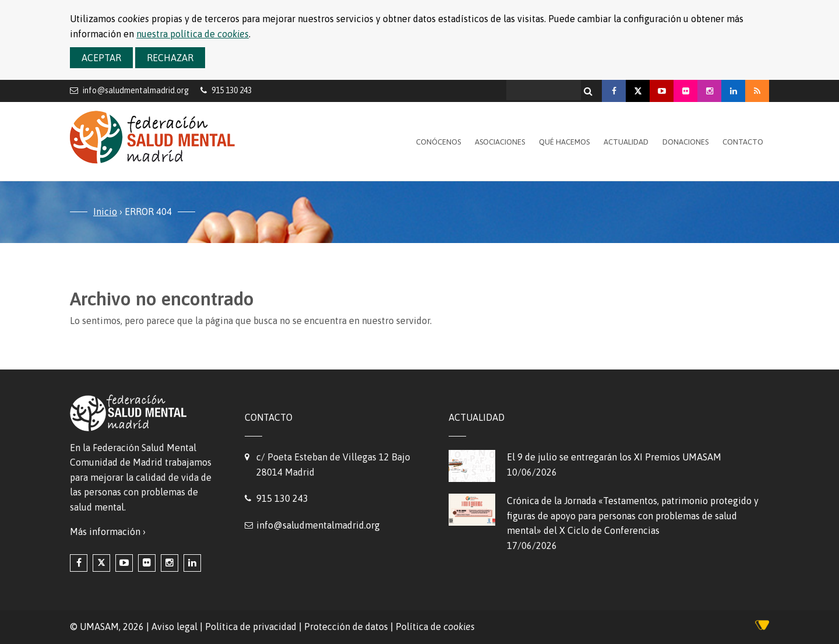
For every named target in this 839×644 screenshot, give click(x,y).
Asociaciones (500, 142)
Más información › (108, 532)
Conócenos (438, 142)
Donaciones (685, 142)
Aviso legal (175, 627)
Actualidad (626, 142)
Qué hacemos (564, 142)
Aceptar (101, 58)
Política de (435, 627)
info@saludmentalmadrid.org (136, 90)
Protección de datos (346, 627)
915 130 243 (282, 498)
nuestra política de (193, 34)
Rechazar (170, 58)
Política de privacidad (251, 627)
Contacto (743, 142)
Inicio (105, 212)
